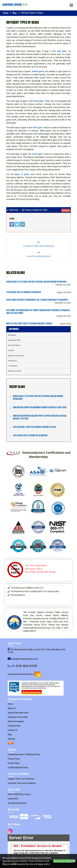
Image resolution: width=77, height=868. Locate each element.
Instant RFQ (13, 799)
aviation (66, 210)
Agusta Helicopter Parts (18, 713)
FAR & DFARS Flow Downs (19, 794)
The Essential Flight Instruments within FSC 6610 (34, 427)
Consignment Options (17, 803)
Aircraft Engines (14, 345)
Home (6, 13)
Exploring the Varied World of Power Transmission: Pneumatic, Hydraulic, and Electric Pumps (38, 312)
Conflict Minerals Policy (18, 768)
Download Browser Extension (25, 674)
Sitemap (11, 739)
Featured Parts (14, 726)
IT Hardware (13, 366)
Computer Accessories (18, 717)
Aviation (11, 350)
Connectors (12, 361)
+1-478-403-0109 (24, 666)
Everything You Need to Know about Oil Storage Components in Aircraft (37, 300)
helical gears (38, 71)
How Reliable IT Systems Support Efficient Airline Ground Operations (36, 282)
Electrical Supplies (16, 721)
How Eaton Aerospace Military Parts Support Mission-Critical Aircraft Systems (40, 417)
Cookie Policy (14, 763)
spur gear (62, 51)
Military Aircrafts (15, 371)
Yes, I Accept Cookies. (63, 861)
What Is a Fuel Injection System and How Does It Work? (29, 324)
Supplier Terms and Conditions (21, 779)
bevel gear (39, 101)
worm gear (37, 154)
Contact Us (12, 730)
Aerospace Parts (14, 340)
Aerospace (12, 335)
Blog (15, 5)
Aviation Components (16, 355)
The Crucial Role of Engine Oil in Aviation (24, 292)
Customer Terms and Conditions (22, 783)
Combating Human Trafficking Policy (24, 754)
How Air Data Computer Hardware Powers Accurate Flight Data (40, 408)
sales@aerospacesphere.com (24, 659)
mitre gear (37, 127)
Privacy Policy (14, 759)
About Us (12, 708)
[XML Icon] (10, 743)
